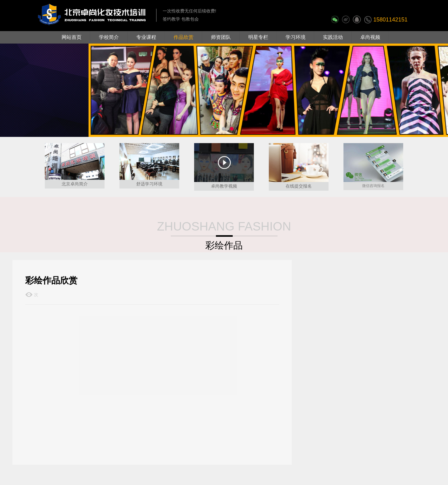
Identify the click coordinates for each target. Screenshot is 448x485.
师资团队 (221, 37)
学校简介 (109, 37)
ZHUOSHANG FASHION (224, 226)
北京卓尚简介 (75, 184)
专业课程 (146, 37)
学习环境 (296, 37)
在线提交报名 (299, 186)
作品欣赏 (184, 37)
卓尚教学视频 (224, 186)
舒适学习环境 (149, 184)
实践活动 (333, 37)
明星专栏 (258, 37)
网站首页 (72, 37)
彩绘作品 (224, 245)
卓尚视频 (370, 37)
